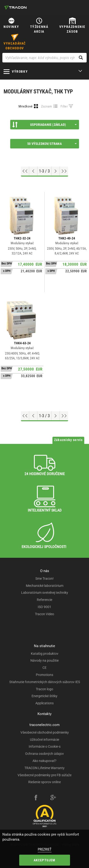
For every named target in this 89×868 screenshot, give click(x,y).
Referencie (44, 600)
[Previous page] (33, 171)
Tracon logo (44, 689)
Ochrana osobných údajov (44, 754)
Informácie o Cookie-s (45, 746)
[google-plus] (53, 798)
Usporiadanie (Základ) (44, 125)
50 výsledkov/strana (52, 144)
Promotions (44, 675)
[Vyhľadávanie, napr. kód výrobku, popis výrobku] (44, 58)
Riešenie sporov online (44, 782)
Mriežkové (26, 106)
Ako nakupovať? (44, 761)
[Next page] (56, 171)
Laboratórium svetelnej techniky (45, 593)
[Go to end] (64, 171)
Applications (44, 703)
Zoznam (47, 106)
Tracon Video (44, 614)
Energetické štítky (44, 696)
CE (44, 668)
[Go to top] (25, 171)
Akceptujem (45, 860)
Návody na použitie (44, 660)
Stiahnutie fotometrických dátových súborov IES (45, 682)
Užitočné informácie (44, 740)
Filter (64, 106)
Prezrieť (45, 849)
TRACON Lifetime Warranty (44, 768)
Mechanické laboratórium (45, 586)
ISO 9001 (44, 607)
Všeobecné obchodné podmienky (45, 732)
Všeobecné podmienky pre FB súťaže (44, 775)
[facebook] (36, 798)
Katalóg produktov (45, 654)
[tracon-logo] (15, 7)
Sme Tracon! (44, 579)
